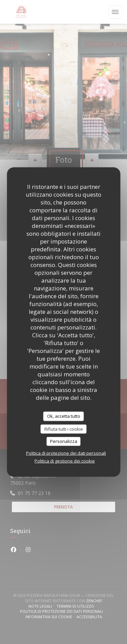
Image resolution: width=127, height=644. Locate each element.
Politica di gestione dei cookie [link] (65, 461)
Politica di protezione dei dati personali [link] (66, 453)
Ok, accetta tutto (64, 416)
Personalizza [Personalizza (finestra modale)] (64, 441)
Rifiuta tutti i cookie (64, 429)
